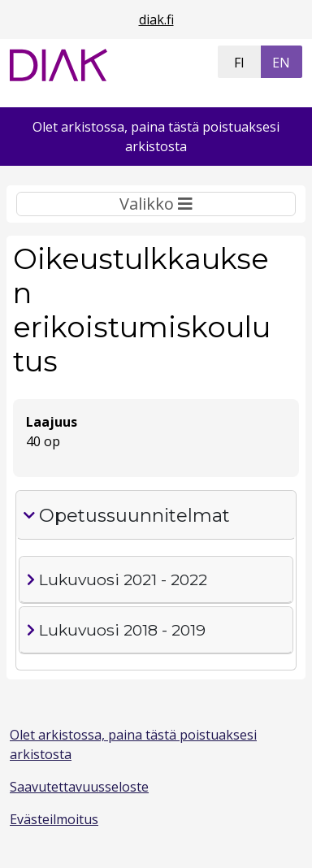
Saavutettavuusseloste (79, 787)
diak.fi (156, 20)
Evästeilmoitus (54, 819)
